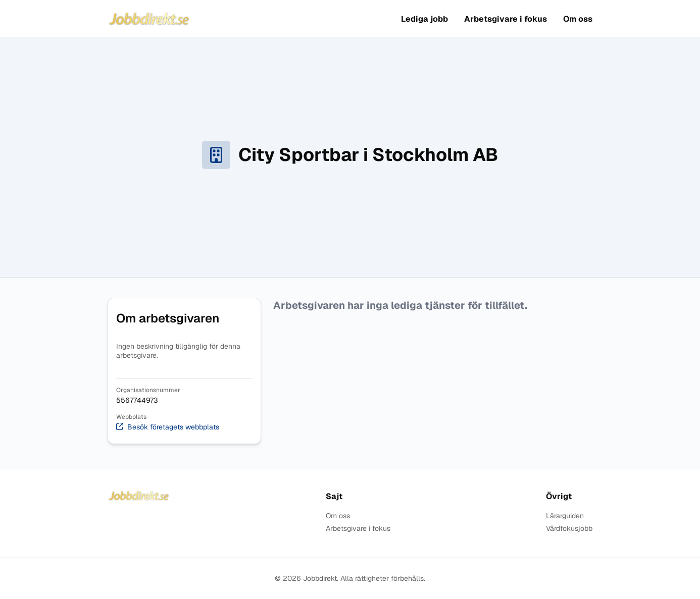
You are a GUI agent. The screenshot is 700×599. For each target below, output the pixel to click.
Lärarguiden (565, 516)
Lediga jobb (424, 19)
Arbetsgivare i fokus (506, 19)
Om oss (578, 19)
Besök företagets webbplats (168, 427)
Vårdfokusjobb (569, 529)
